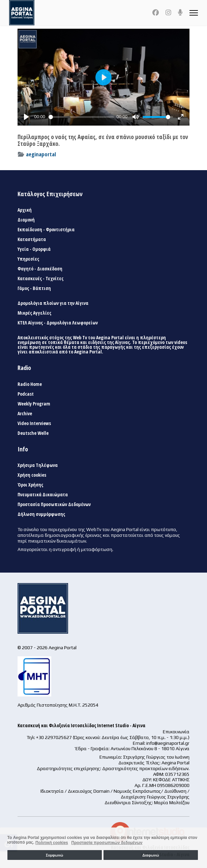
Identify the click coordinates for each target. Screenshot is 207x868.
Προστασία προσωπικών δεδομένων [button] (107, 843)
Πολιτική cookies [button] (52, 843)
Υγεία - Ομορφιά (34, 249)
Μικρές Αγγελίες (34, 313)
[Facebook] (156, 12)
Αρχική (25, 210)
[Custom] (180, 12)
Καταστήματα (32, 239)
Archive (25, 414)
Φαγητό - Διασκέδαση (40, 269)
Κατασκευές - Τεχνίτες (40, 279)
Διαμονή (26, 220)
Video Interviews (34, 423)
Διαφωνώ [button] (151, 855)
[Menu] (194, 13)
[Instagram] (168, 12)
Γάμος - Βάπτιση (34, 288)
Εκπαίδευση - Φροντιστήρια (46, 230)
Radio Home (30, 384)
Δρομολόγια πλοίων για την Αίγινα (53, 303)
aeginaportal (41, 154)
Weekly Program (34, 404)
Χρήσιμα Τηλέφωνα (38, 465)
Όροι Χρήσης (30, 485)
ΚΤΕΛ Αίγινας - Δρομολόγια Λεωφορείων (58, 323)
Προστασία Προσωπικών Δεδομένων (54, 504)
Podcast (26, 394)
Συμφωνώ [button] (54, 855)
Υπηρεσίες (28, 259)
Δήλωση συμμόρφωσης (41, 514)
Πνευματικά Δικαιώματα (43, 495)
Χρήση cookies (32, 475)
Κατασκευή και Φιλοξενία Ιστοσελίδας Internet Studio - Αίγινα (81, 725)
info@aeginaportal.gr (168, 743)
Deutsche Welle (33, 433)
